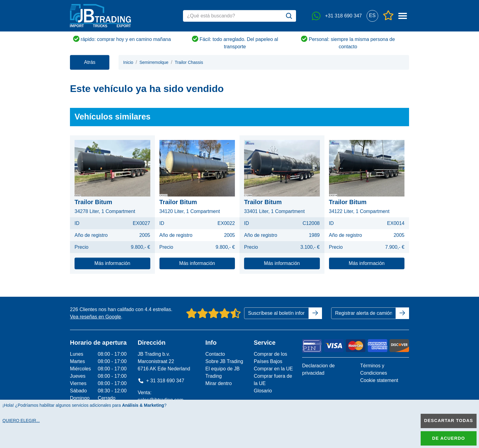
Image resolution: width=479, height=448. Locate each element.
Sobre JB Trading (224, 361)
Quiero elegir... (21, 420)
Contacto (215, 354)
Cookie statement (379, 380)
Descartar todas (448, 420)
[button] (372, 16)
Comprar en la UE (273, 369)
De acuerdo (449, 438)
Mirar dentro (218, 383)
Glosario (263, 391)
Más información (112, 263)
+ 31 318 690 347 (161, 381)
